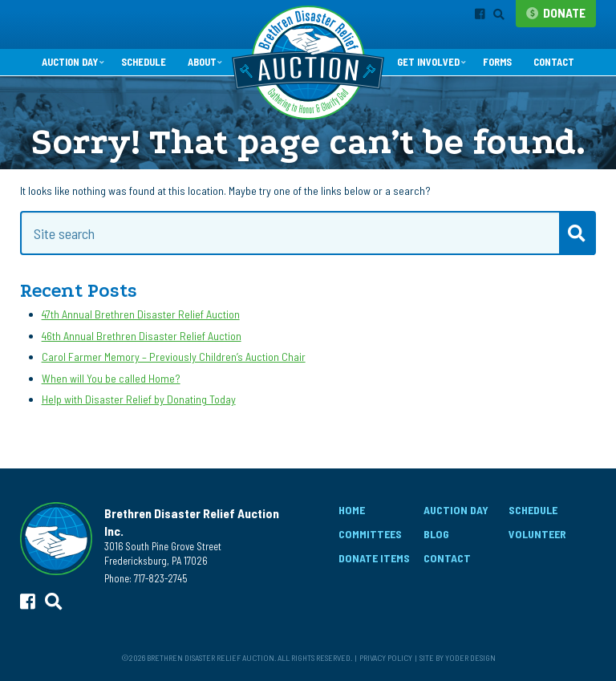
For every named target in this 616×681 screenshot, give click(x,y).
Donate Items (374, 558)
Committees (370, 534)
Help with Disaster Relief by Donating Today (139, 399)
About (202, 62)
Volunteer (537, 534)
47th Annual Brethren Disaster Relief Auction (141, 314)
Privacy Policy (386, 657)
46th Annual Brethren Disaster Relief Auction (142, 336)
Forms (497, 62)
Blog (436, 534)
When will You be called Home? (111, 378)
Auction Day (70, 62)
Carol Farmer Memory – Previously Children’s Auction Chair (174, 357)
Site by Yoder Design (458, 657)
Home (352, 510)
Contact (554, 62)
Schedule (144, 62)
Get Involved (428, 62)
